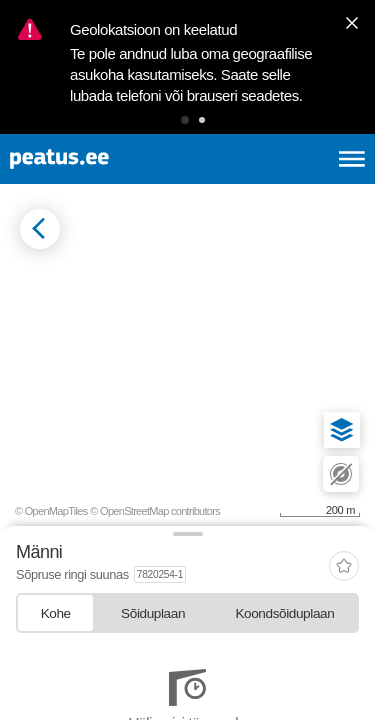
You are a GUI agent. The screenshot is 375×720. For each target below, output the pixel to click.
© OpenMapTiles (51, 511)
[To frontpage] (106, 159)
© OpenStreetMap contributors (155, 511)
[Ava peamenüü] (352, 159)
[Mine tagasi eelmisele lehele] (40, 229)
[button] (185, 120)
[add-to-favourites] (344, 567)
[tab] (55, 612)
